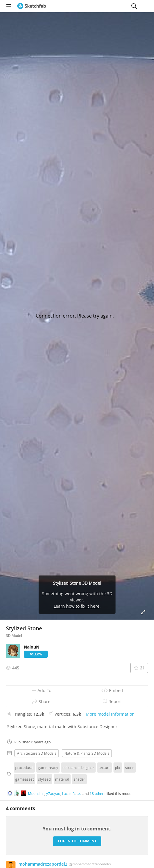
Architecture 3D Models (37, 753)
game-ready (48, 768)
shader (79, 779)
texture (105, 768)
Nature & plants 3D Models (87, 753)
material (62, 779)
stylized (44, 779)
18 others (98, 793)
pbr (118, 768)
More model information (110, 714)
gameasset (24, 779)
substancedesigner (78, 768)
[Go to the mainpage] (32, 6)
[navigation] (9, 6)
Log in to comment (77, 841)
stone (130, 768)
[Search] (134, 6)
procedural (24, 768)
